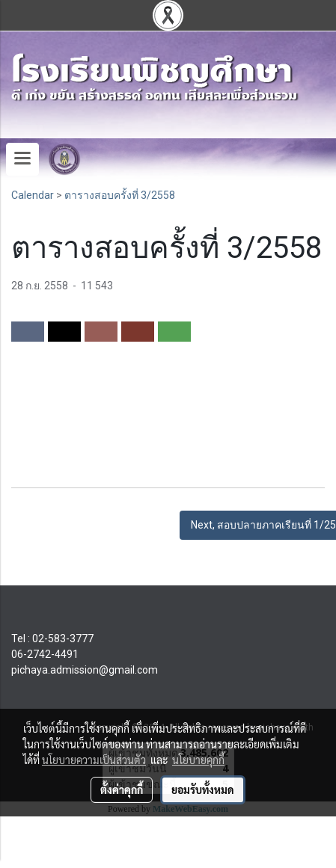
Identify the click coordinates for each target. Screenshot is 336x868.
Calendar (33, 195)
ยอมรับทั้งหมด (203, 789)
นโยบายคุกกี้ (198, 760)
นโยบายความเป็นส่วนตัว (94, 760)
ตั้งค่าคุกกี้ (122, 789)
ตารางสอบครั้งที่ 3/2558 (120, 195)
